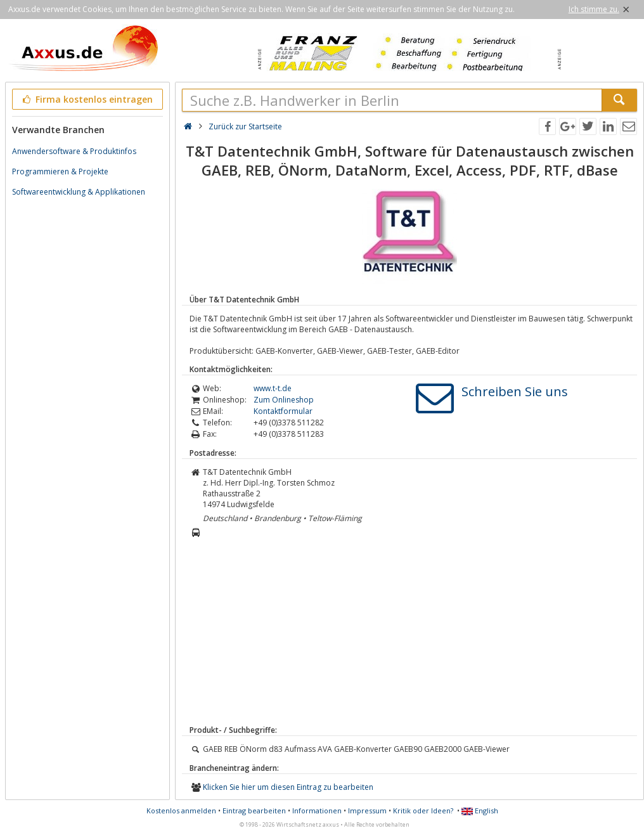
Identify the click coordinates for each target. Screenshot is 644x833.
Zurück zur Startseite (245, 126)
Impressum (367, 810)
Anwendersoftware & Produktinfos (74, 151)
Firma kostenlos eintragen (87, 99)
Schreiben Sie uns (515, 391)
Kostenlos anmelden (181, 810)
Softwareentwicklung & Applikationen (79, 192)
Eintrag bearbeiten (254, 810)
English (480, 810)
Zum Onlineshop (284, 400)
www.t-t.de (273, 388)
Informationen (317, 810)
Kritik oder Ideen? (423, 810)
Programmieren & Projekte (60, 171)
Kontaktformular (283, 411)
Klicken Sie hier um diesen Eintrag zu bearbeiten (288, 787)
